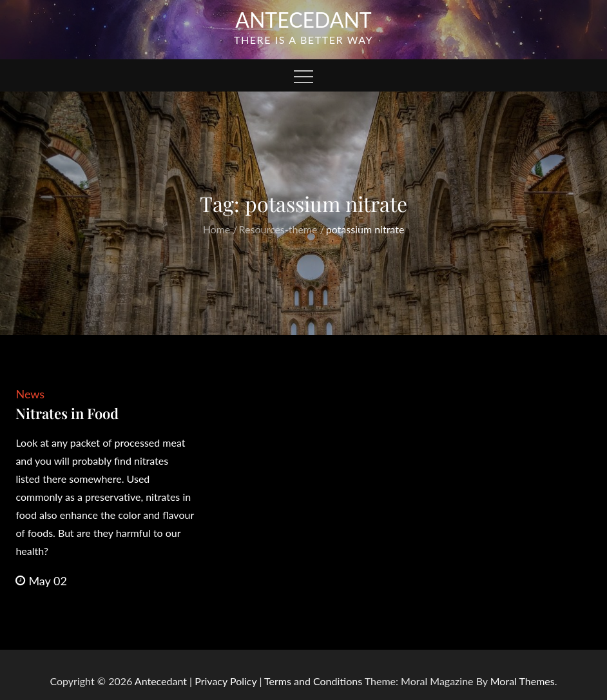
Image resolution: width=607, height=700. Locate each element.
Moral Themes (523, 681)
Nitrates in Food (67, 413)
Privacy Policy (226, 681)
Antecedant (303, 20)
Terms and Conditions (314, 681)
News (30, 394)
